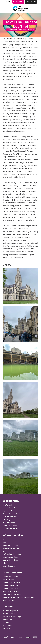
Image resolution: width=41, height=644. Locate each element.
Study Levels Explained (11, 517)
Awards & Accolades (10, 576)
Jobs (4, 563)
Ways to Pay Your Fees (11, 548)
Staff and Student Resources (13, 554)
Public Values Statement (12, 594)
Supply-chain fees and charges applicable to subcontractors (19, 599)
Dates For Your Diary (10, 545)
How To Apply (8, 505)
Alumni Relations (9, 566)
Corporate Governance (11, 582)
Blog (4, 542)
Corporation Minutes (10, 585)
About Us (6, 539)
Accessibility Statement (11, 529)
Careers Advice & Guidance (13, 514)
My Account (18, 2)
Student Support (9, 508)
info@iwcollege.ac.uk (10, 611)
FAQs (4, 551)
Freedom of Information (12, 591)
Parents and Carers (10, 526)
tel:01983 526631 (9, 614)
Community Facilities (10, 560)
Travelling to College (10, 557)
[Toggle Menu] (8, 2)
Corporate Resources (11, 588)
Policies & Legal (8, 579)
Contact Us (31, 2)
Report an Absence (10, 511)
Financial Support (9, 523)
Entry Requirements (10, 520)
